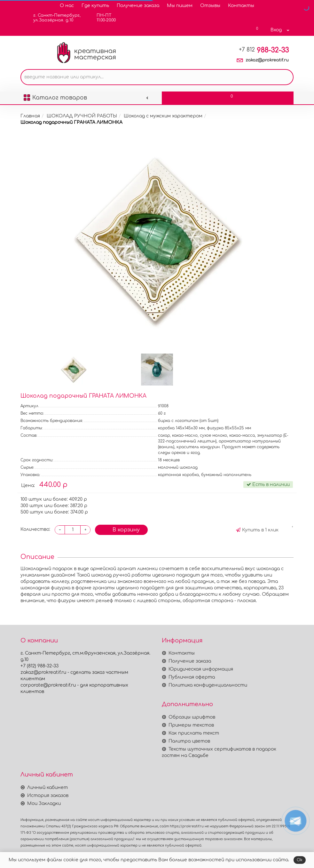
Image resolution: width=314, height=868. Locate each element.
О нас (67, 6)
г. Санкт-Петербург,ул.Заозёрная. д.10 (53, 18)
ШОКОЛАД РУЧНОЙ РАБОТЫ (82, 116)
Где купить (95, 6)
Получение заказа (138, 6)
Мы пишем (180, 6)
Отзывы (210, 6)
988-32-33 (264, 50)
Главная (30, 116)
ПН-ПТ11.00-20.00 (102, 18)
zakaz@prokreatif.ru (267, 60)
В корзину (121, 529)
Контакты (241, 6)
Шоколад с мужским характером (163, 116)
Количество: (35, 529)
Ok (300, 860)
